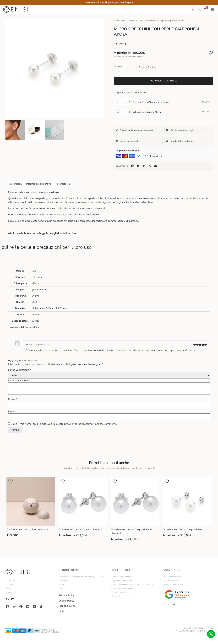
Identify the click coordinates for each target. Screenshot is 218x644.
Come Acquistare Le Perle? (123, 588)
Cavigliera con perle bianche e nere (27, 530)
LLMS (62, 611)
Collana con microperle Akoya (117, 110)
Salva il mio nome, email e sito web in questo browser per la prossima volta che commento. (64, 424)
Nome (13, 399)
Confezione (63, 581)
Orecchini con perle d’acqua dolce (182, 530)
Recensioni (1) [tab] (63, 184)
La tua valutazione (19, 370)
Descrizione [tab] (16, 184)
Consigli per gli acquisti (122, 592)
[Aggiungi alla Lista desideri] (211, 53)
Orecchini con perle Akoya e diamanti (80, 530)
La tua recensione (19, 381)
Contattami (10, 580)
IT (12, 599)
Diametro (119, 66)
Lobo (141, 21)
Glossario (116, 596)
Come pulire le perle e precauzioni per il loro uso (132, 585)
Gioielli (124, 21)
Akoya (36, 296)
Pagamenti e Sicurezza (174, 577)
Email (12, 412)
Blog (8, 588)
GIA (60, 588)
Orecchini (133, 21)
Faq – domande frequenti (122, 581)
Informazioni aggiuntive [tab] (39, 184)
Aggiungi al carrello (164, 81)
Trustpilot (170, 604)
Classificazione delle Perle (122, 577)
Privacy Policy (66, 596)
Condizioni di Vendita (174, 585)
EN (8, 599)
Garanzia (62, 585)
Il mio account (12, 592)
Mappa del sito (67, 606)
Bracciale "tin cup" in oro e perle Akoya (117, 100)
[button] (132, 166)
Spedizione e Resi (172, 581)
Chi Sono (10, 584)
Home (117, 21)
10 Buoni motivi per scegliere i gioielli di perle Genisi (81, 577)
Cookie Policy (66, 601)
